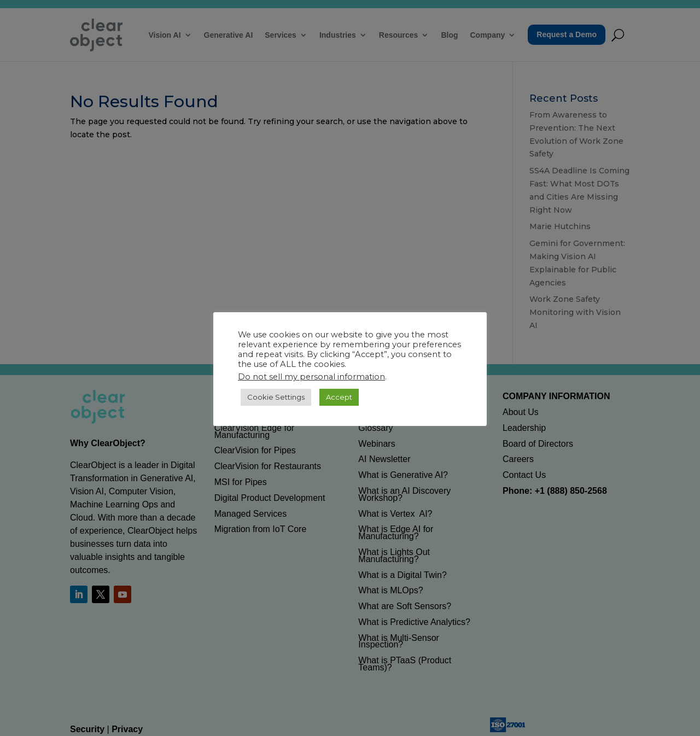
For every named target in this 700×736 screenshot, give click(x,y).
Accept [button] (339, 397)
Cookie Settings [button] (276, 397)
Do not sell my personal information (311, 377)
